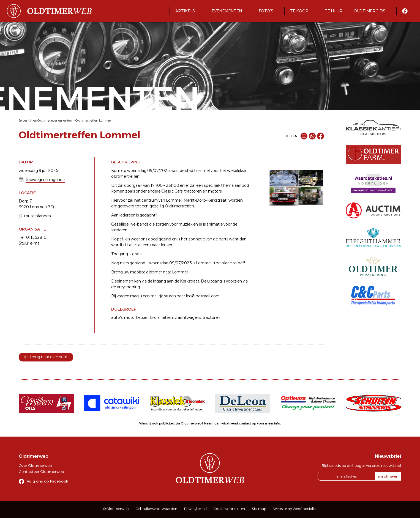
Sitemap (259, 509)
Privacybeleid (195, 509)
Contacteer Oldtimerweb (41, 472)
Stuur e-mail (30, 243)
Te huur (334, 11)
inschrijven (388, 476)
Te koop (299, 11)
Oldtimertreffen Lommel (93, 120)
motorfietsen (136, 317)
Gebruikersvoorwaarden (156, 509)
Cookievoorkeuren (229, 509)
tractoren (211, 317)
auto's (117, 317)
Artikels (185, 11)
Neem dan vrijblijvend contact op (230, 423)
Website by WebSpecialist (295, 509)
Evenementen (227, 11)
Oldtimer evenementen (55, 120)
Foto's (266, 11)
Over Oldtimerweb (35, 465)
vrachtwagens (188, 317)
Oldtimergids (369, 11)
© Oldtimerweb (116, 509)
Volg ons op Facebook (47, 481)
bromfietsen (161, 317)
